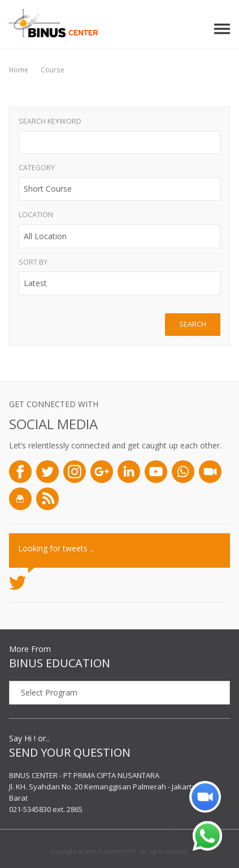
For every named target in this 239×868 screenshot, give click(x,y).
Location (36, 215)
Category (37, 168)
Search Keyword (50, 121)
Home (19, 70)
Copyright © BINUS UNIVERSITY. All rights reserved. (120, 852)
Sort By (33, 262)
